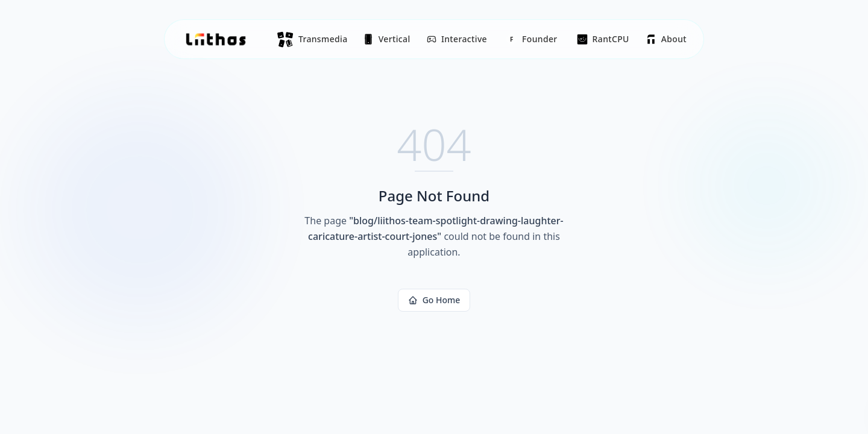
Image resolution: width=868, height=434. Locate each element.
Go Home (434, 300)
